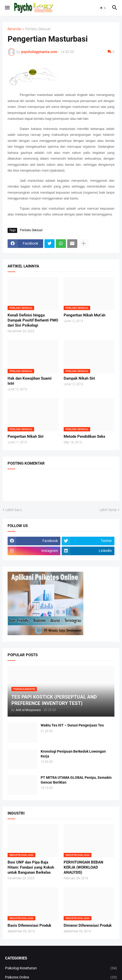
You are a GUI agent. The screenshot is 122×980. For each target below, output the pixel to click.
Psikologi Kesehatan (61, 968)
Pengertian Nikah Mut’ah (84, 315)
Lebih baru (14, 510)
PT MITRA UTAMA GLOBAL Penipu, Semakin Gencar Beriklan (76, 780)
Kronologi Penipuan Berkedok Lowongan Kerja (73, 754)
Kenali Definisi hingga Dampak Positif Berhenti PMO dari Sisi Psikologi (33, 320)
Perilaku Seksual (38, 29)
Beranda (14, 29)
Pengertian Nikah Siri (26, 436)
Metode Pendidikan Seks (84, 436)
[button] (7, 8)
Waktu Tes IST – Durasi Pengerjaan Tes (72, 725)
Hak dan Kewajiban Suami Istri (30, 381)
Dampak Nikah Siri (79, 378)
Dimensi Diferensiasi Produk (88, 925)
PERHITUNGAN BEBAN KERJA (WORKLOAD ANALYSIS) (83, 867)
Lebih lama (108, 510)
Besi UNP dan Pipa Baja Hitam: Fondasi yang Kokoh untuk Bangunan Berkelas (31, 867)
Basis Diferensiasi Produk (29, 925)
